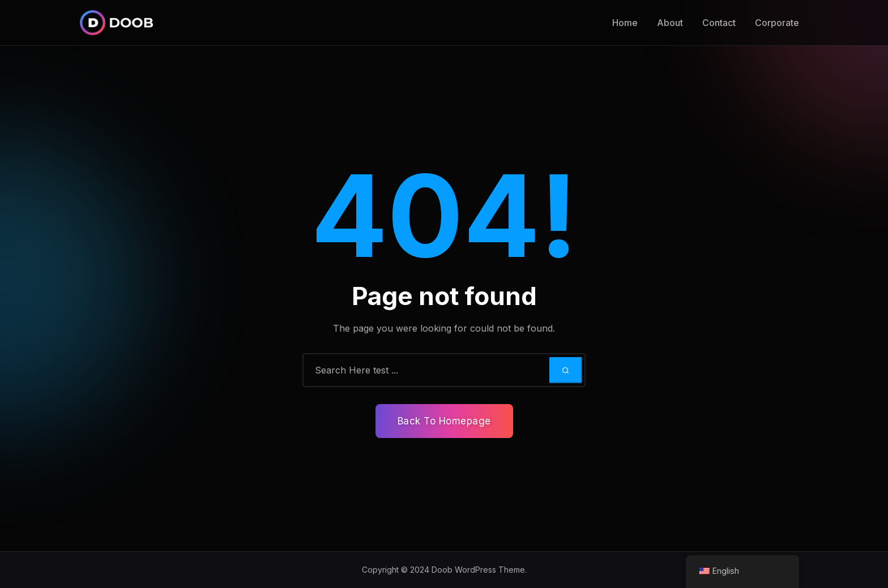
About (670, 23)
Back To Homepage (444, 421)
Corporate (777, 23)
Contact (719, 23)
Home (625, 23)
